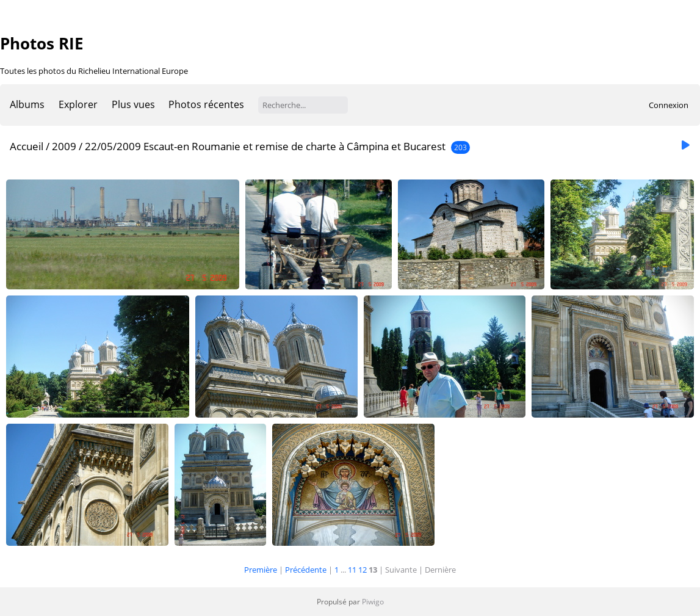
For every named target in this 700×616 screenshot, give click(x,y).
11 (352, 570)
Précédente (306, 570)
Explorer (78, 104)
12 (363, 570)
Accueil (27, 146)
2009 (64, 146)
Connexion (669, 105)
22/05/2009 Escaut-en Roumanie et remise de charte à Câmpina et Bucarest (265, 146)
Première (261, 570)
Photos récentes (206, 104)
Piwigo (373, 602)
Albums (27, 104)
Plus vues (133, 104)
